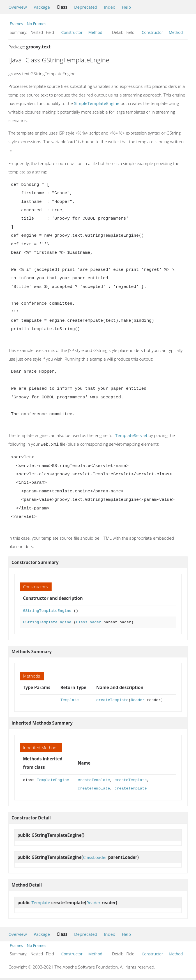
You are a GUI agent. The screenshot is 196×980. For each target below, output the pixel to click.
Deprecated (86, 7)
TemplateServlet (131, 435)
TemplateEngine (53, 779)
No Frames (37, 24)
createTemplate (112, 699)
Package (42, 7)
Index (109, 7)
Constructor (72, 32)
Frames (16, 24)
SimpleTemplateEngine (97, 103)
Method (95, 32)
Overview (18, 7)
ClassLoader (89, 621)
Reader (138, 699)
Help (126, 7)
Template (70, 699)
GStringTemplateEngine (47, 610)
